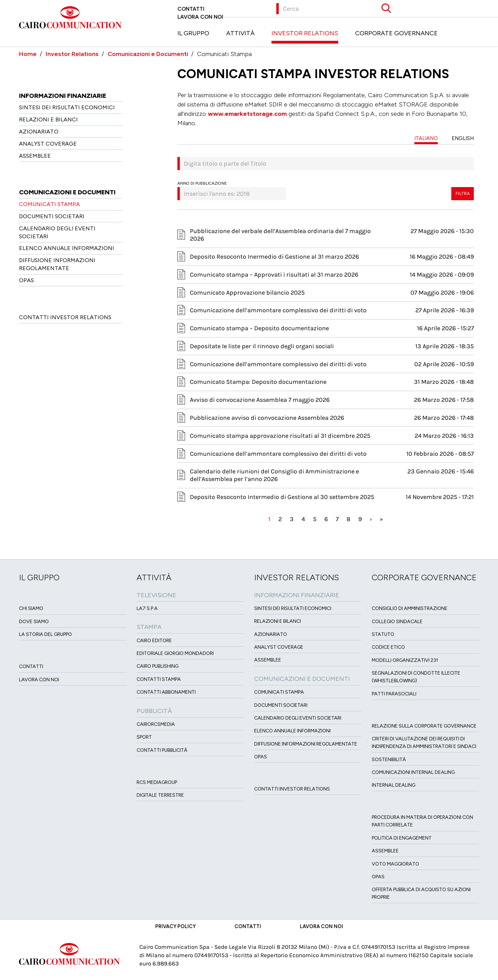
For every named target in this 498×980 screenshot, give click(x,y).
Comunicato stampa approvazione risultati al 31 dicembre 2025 (280, 436)
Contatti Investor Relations (65, 317)
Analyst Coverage (48, 144)
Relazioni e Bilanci (48, 119)
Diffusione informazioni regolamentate (306, 744)
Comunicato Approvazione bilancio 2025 (247, 293)
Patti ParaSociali (394, 694)
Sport (144, 737)
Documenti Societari (52, 216)
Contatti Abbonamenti (166, 692)
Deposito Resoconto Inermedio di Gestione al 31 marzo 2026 (274, 257)
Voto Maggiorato (395, 864)
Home (28, 54)
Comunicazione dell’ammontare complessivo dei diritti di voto (278, 310)
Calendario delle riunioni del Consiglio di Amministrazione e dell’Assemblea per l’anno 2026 (274, 475)
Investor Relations (305, 33)
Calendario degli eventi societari (298, 718)
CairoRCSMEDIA (156, 724)
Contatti (191, 9)
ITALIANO (426, 138)
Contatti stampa (159, 679)
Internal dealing (394, 785)
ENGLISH (463, 138)
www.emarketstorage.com (247, 114)
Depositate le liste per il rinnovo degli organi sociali (262, 346)
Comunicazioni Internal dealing (413, 772)
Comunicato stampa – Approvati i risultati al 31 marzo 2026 (274, 275)
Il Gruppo (193, 33)
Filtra (463, 193)
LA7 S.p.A (147, 608)
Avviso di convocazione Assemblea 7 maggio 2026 (260, 400)
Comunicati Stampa (49, 204)
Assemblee (35, 156)
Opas (378, 877)
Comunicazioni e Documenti (148, 54)
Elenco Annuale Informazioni (67, 248)
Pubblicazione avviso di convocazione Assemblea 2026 (267, 418)
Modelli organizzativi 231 (405, 660)
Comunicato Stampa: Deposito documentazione (258, 382)
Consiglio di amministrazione (410, 608)
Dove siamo (34, 622)
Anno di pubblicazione (202, 183)
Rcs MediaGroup (157, 782)
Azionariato (39, 132)
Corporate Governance (396, 33)
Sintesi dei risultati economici (67, 107)
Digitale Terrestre (160, 795)
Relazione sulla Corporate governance (424, 726)
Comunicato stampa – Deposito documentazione (259, 328)
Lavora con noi (200, 17)
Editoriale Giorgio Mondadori (175, 653)
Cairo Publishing (158, 666)
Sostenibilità (389, 760)
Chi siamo (31, 608)
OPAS (26, 280)
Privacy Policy (176, 926)
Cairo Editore (154, 641)
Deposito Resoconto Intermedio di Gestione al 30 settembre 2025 (282, 497)
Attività (240, 33)
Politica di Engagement (402, 838)
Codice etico (388, 647)
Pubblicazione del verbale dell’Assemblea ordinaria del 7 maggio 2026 (280, 235)
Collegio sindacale (397, 622)
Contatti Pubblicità (162, 750)
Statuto (383, 634)
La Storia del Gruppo (45, 634)
